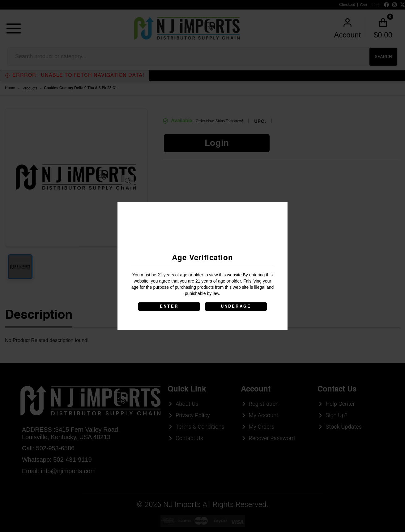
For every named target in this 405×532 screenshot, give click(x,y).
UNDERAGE (236, 307)
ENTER (169, 307)
